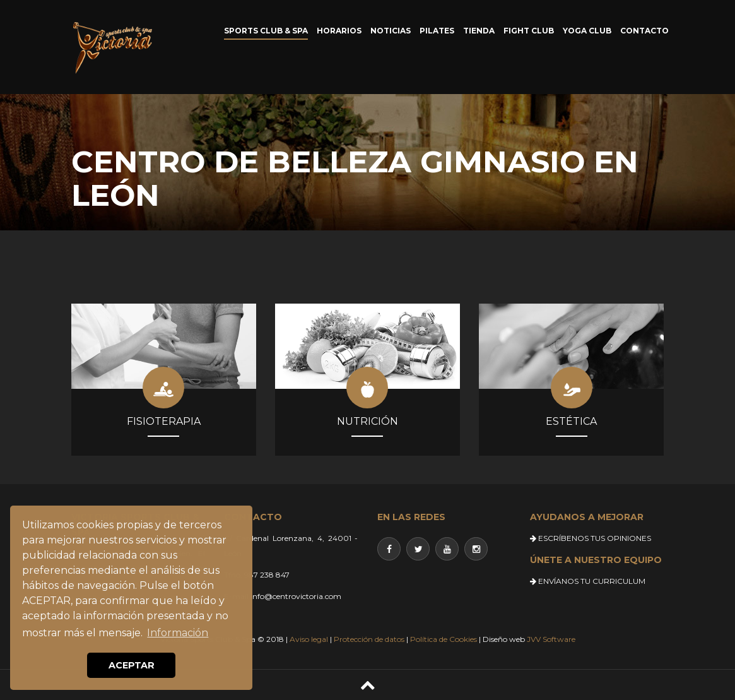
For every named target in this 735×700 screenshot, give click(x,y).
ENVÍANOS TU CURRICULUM (588, 581)
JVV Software (551, 639)
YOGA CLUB (587, 31)
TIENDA (479, 31)
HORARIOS (339, 31)
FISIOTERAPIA (164, 421)
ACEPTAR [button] (132, 665)
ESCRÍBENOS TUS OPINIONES (591, 538)
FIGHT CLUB (529, 31)
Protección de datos (369, 639)
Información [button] (178, 633)
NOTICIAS (391, 31)
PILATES (437, 31)
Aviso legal (309, 639)
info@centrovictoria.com (296, 596)
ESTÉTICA (571, 421)
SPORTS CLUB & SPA (266, 31)
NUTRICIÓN (367, 421)
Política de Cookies (444, 639)
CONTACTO (644, 31)
